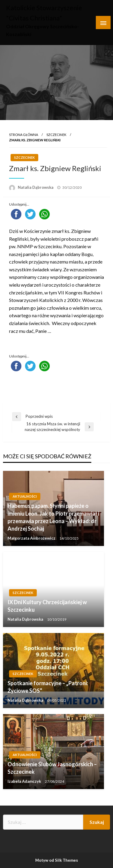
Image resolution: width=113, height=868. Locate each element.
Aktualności (25, 496)
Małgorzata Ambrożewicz (32, 538)
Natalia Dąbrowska (36, 187)
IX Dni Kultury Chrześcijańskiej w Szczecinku (47, 606)
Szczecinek (56, 135)
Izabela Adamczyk (25, 781)
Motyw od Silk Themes (57, 860)
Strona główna (24, 135)
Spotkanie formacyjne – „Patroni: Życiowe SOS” (48, 687)
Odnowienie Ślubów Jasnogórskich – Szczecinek (52, 768)
